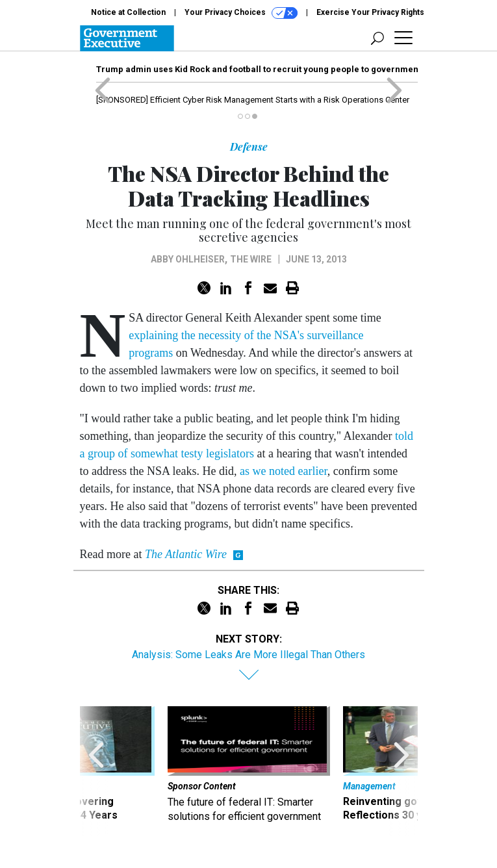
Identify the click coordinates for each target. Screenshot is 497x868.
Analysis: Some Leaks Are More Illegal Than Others (248, 655)
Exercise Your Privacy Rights (370, 12)
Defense (249, 147)
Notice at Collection (128, 12)
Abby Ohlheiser (188, 259)
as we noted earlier (284, 471)
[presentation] (96, 771)
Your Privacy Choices (241, 13)
